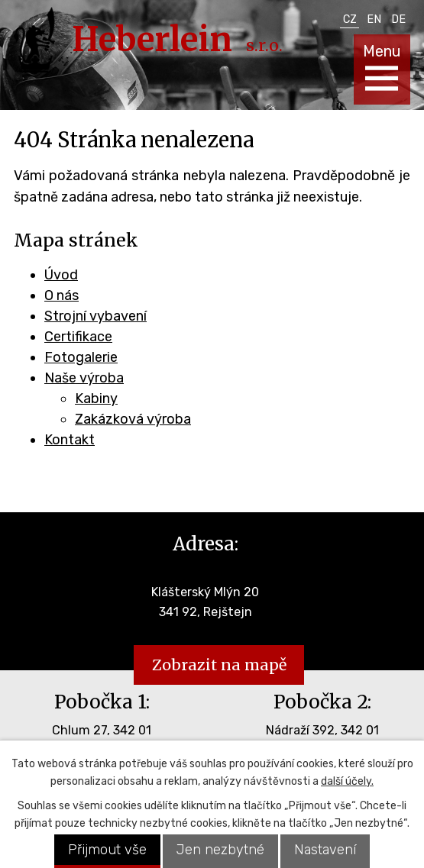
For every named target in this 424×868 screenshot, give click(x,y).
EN (374, 19)
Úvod (61, 275)
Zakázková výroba (133, 419)
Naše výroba (84, 378)
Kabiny (96, 399)
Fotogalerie (81, 357)
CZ (350, 19)
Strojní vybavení (95, 316)
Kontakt (70, 440)
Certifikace (78, 337)
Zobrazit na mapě (219, 665)
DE (398, 19)
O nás (61, 295)
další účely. (347, 781)
